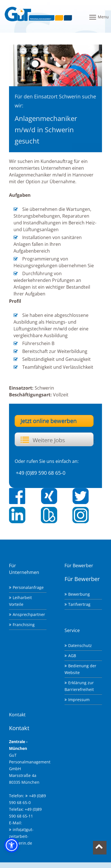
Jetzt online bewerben (49, 421)
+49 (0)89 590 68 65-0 (41, 473)
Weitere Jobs (49, 440)
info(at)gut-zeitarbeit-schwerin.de (21, 836)
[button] (12, 845)
